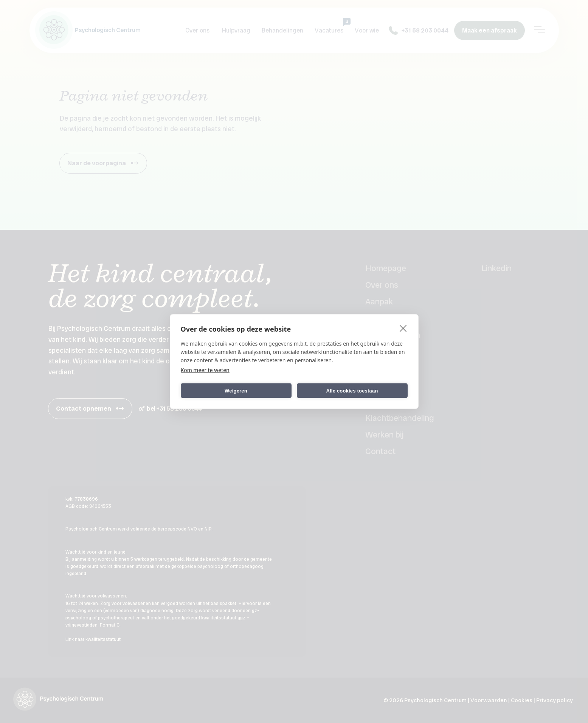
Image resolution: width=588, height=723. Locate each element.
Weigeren (236, 390)
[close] (403, 328)
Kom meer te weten (205, 370)
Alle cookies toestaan (352, 390)
